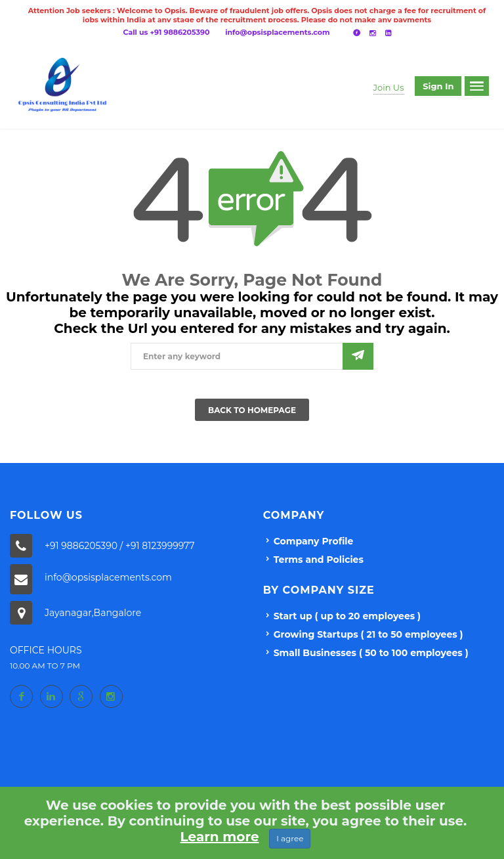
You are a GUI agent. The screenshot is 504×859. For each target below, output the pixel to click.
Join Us (389, 87)
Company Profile (314, 541)
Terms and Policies (319, 560)
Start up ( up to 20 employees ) (347, 616)
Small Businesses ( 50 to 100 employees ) (371, 653)
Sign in (438, 86)
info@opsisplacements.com (277, 32)
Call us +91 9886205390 (167, 32)
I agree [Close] (290, 838)
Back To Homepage (252, 410)
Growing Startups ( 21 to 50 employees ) (368, 634)
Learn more (220, 837)
